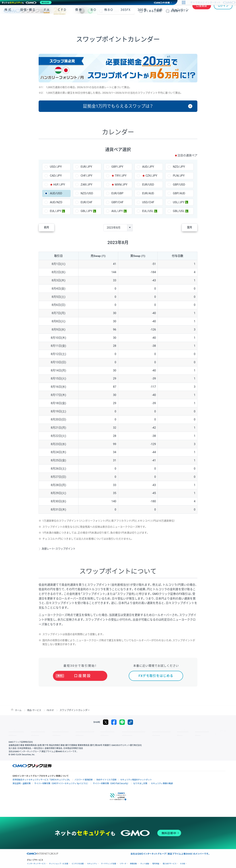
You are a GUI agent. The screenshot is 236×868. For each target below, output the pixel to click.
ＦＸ (47, 21)
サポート (179, 11)
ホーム (19, 710)
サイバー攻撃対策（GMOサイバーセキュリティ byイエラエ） (57, 780)
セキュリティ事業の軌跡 (148, 779)
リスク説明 (178, 731)
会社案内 (193, 731)
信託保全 (163, 731)
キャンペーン (180, 21)
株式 (8, 21)
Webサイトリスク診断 (97, 776)
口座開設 (202, 11)
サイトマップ (34, 731)
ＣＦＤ (62, 21)
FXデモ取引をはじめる (156, 676)
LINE (90, 11)
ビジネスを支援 (78, 860)
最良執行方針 (95, 731)
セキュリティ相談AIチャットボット (124, 776)
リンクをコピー (130, 722)
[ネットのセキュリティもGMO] (27, 3)
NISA (228, 21)
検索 (101, 11)
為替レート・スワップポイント (61, 549)
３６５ (142, 21)
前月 (49, 228)
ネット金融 (145, 860)
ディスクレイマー (145, 731)
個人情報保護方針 (75, 731)
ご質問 (153, 11)
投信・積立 (28, 21)
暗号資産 (156, 860)
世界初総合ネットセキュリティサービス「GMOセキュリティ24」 (39, 776)
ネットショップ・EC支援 (59, 860)
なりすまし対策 (129, 780)
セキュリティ (92, 860)
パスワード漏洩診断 (77, 776)
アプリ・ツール (205, 21)
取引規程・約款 (16, 731)
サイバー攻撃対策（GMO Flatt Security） (102, 780)
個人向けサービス (169, 860)
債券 (79, 21)
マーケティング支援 (108, 860)
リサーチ (123, 860)
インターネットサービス (36, 860)
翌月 (187, 228)
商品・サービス (35, 710)
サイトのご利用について (119, 731)
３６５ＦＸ (125, 21)
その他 (158, 21)
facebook (114, 722)
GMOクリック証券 (35, 11)
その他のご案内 (54, 731)
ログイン (223, 11)
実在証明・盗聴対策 (21, 780)
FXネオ (52, 710)
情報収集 (133, 860)
